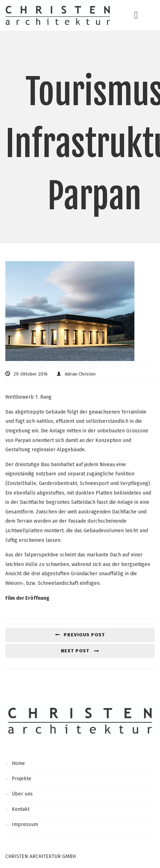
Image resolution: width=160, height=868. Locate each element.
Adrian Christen (80, 374)
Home (18, 763)
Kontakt (21, 809)
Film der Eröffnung (27, 598)
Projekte (22, 779)
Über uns (22, 794)
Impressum (25, 824)
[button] (136, 15)
